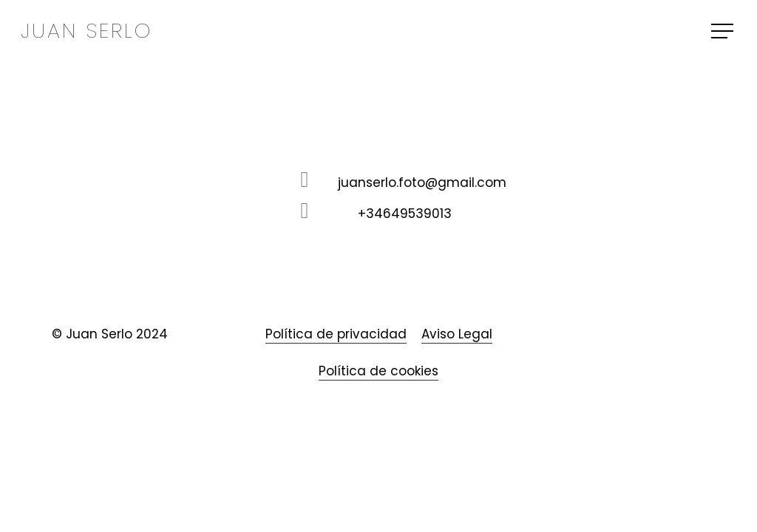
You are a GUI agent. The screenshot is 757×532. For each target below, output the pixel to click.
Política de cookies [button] (378, 371)
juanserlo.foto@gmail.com (422, 183)
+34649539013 (405, 214)
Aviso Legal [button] (457, 334)
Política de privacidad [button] (336, 334)
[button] (724, 31)
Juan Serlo (86, 31)
